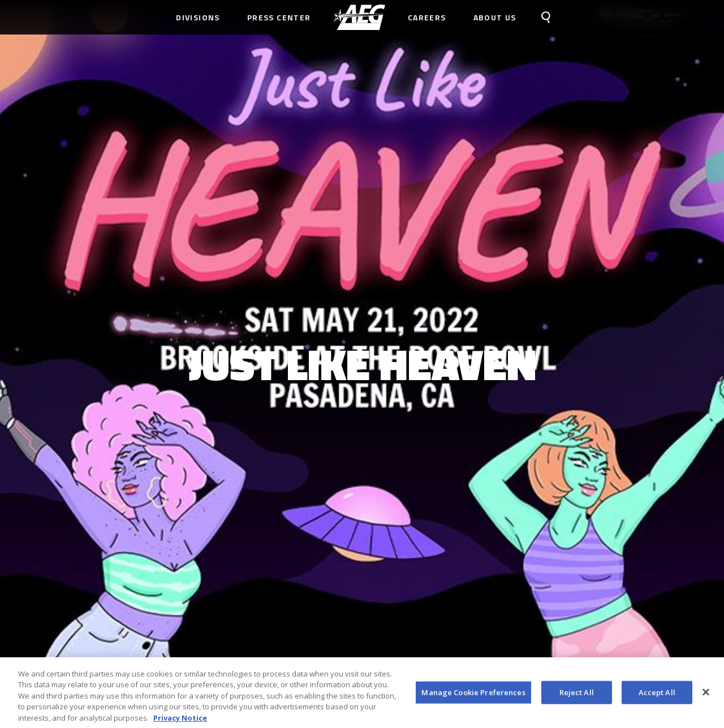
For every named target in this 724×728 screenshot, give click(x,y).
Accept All (657, 695)
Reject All (577, 695)
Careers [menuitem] (427, 17)
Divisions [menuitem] (198, 17)
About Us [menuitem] (495, 17)
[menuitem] (359, 17)
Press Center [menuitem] (279, 17)
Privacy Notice (180, 721)
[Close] (706, 695)
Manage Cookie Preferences (473, 695)
